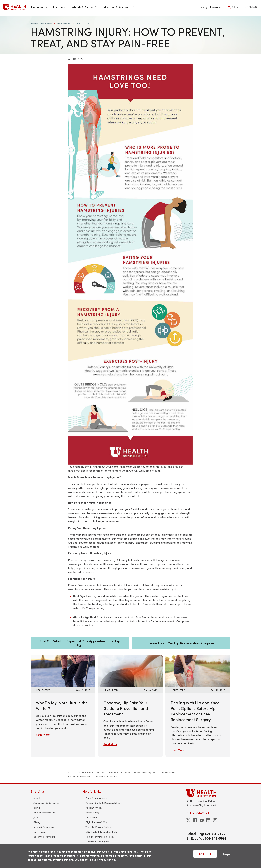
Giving (37, 822)
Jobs (36, 817)
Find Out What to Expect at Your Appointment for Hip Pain (80, 643)
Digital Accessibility (96, 822)
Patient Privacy (94, 808)
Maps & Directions (44, 827)
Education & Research (118, 7)
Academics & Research (46, 803)
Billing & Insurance (211, 7)
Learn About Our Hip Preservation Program (181, 643)
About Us (39, 798)
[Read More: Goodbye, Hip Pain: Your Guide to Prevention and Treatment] (130, 671)
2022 (79, 23)
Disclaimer (91, 817)
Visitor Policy (92, 813)
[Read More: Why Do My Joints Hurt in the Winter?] (63, 671)
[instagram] (215, 820)
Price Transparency (96, 798)
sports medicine (107, 772)
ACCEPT (205, 854)
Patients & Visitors (84, 7)
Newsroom (40, 832)
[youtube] (202, 820)
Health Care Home (41, 23)
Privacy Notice (106, 860)
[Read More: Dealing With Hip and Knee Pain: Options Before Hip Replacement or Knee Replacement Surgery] (198, 671)
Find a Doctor (40, 7)
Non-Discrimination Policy (100, 837)
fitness (126, 772)
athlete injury (168, 772)
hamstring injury (144, 772)
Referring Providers (44, 837)
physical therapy (79, 776)
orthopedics (85, 772)
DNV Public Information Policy (102, 832)
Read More (43, 734)
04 (88, 23)
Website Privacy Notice (98, 827)
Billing (37, 808)
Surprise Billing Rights (97, 842)
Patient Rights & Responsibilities (103, 803)
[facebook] (195, 820)
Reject (228, 854)
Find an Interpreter (44, 813)
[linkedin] (208, 820)
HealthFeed (64, 23)
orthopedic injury (105, 776)
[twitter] (188, 820)
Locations (59, 7)
